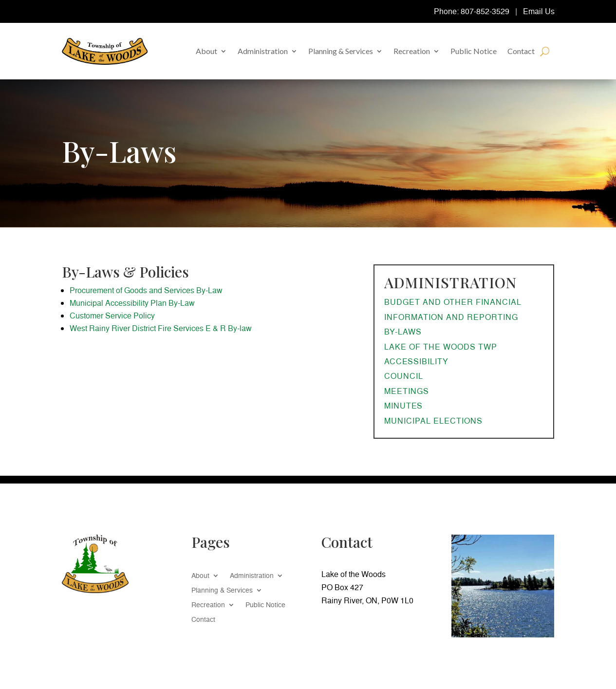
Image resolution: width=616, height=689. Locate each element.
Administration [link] (263, 51)
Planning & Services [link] (341, 51)
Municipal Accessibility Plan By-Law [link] (132, 303)
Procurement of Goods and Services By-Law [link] (146, 290)
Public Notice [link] (474, 51)
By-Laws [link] (403, 332)
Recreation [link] (412, 51)
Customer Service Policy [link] (112, 316)
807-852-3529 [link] (485, 11)
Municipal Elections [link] (433, 421)
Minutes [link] (403, 406)
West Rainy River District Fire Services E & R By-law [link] (161, 328)
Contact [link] (521, 51)
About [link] (206, 51)
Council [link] (404, 376)
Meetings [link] (407, 391)
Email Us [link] (539, 11)
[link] (105, 51)
